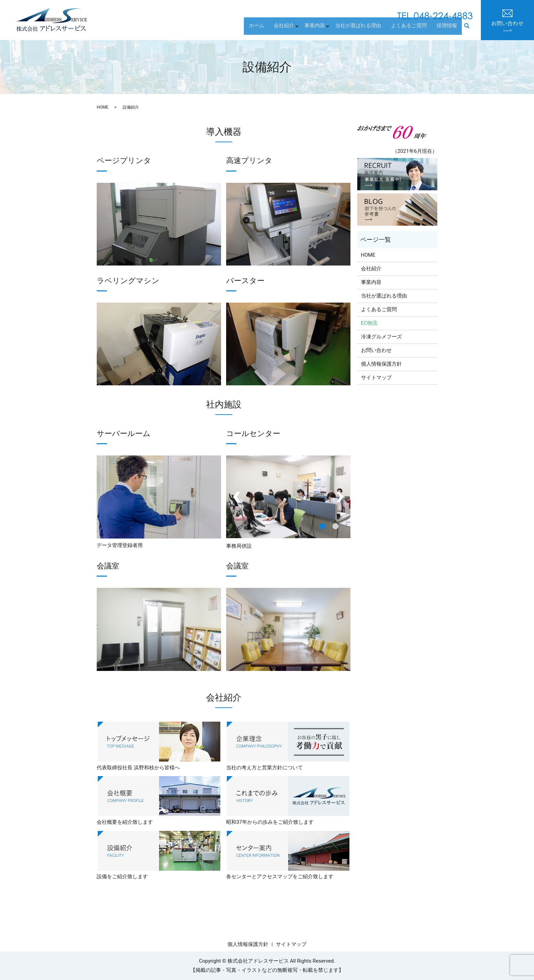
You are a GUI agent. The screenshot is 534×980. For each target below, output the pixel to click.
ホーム (268, 29)
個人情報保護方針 (381, 364)
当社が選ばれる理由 (367, 29)
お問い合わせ (376, 350)
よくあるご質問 (414, 29)
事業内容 (323, 29)
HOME (103, 107)
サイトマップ (376, 377)
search (470, 30)
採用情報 (449, 29)
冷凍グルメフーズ (381, 337)
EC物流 (369, 323)
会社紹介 (292, 29)
